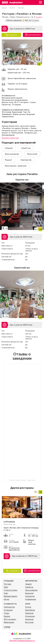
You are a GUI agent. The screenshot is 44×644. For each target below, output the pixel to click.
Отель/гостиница (11, 590)
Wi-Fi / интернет (10, 619)
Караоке (7, 616)
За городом (8, 610)
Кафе (6, 587)
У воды (7, 613)
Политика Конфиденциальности (22, 641)
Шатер (6, 599)
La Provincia (9, 522)
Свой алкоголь (9, 607)
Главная (4, 8)
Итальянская (30, 616)
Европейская (30, 610)
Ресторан (8, 584)
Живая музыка (9, 622)
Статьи (7, 627)
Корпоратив (26, 160)
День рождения (12, 154)
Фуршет (9, 160)
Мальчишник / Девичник (16, 166)
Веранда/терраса (11, 596)
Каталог (12, 8)
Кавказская (29, 613)
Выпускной (32, 154)
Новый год (26, 148)
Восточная (29, 622)
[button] (35, 64)
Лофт (6, 593)
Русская (28, 607)
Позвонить (13, 35)
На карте (39, 17)
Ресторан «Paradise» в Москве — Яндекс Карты (22, 480)
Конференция (31, 599)
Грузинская (29, 619)
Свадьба (9, 148)
